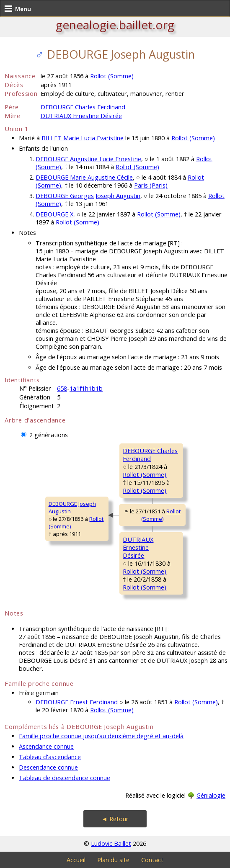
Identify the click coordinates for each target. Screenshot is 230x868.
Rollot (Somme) (112, 76)
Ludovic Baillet (111, 844)
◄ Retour (115, 819)
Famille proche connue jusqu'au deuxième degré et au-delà (101, 736)
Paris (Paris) (151, 185)
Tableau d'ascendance (50, 757)
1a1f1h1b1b (86, 388)
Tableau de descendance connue (65, 778)
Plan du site (113, 860)
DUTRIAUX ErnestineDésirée (138, 547)
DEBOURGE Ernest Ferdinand (77, 702)
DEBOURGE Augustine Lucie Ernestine (88, 159)
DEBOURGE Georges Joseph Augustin (88, 196)
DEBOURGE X (54, 214)
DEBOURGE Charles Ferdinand (83, 107)
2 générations (49, 435)
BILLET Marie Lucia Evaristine (83, 138)
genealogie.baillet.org (115, 25)
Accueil (76, 860)
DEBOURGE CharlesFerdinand (150, 455)
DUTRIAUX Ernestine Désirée (81, 116)
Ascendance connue (46, 746)
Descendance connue (48, 767)
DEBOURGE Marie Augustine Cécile (84, 177)
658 (62, 388)
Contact (152, 860)
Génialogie (211, 795)
